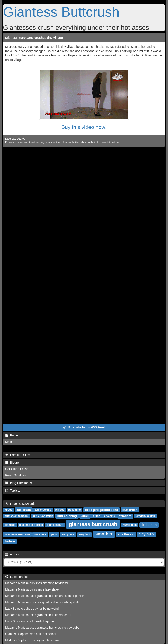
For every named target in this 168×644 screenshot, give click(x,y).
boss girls (74, 510)
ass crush (24, 510)
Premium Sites (18, 455)
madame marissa (17, 534)
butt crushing (67, 516)
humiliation (130, 525)
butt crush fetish (43, 516)
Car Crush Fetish (17, 469)
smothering (126, 534)
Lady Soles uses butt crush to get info (31, 621)
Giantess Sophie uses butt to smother (31, 634)
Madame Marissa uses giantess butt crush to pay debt (42, 628)
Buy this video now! (84, 127)
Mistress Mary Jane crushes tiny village (34, 38)
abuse (8, 510)
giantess (10, 525)
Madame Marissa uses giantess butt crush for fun (39, 615)
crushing (110, 516)
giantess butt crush (73, 143)
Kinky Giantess (15, 475)
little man (149, 525)
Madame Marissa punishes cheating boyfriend (37, 583)
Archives (13, 554)
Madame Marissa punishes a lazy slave (32, 589)
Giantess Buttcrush (61, 12)
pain (54, 534)
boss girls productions (101, 510)
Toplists (13, 491)
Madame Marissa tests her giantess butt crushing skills (42, 602)
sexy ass (68, 534)
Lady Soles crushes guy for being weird (32, 609)
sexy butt (91, 143)
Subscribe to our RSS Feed (84, 427)
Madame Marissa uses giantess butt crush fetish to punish (45, 596)
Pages (12, 435)
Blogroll (13, 463)
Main (9, 442)
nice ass (23, 143)
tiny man (45, 143)
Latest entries (17, 577)
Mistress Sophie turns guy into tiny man (32, 640)
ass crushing (43, 510)
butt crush (130, 510)
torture (10, 541)
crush (97, 516)
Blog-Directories (18, 483)
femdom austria (145, 516)
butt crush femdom (108, 143)
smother (56, 143)
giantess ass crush (31, 525)
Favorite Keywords (20, 504)
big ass (60, 510)
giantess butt (55, 525)
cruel (85, 516)
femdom (34, 143)
